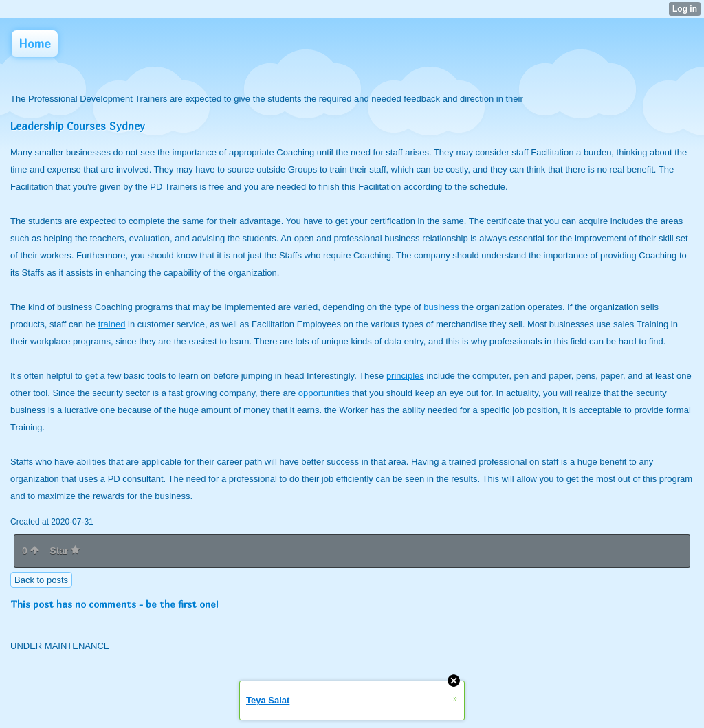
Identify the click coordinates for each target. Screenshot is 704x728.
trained (112, 324)
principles (405, 376)
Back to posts (41, 580)
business (441, 307)
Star (65, 551)
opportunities (324, 393)
